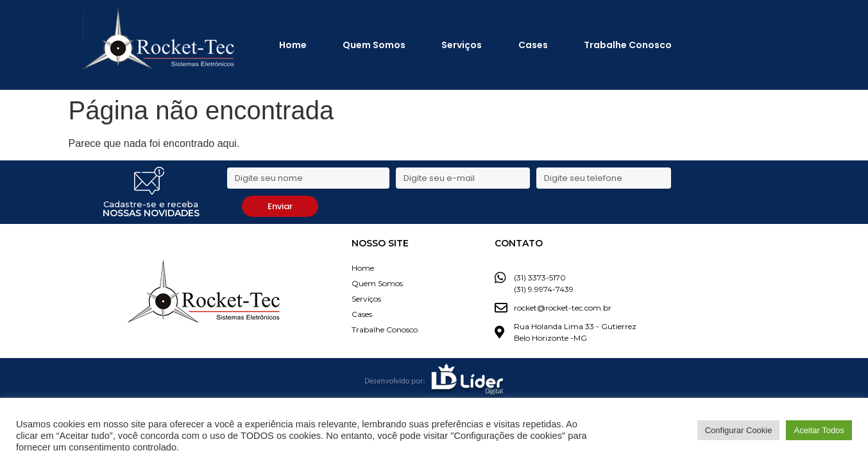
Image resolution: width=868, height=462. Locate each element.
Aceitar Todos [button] (819, 430)
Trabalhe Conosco (628, 45)
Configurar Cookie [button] (739, 430)
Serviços (462, 45)
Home (293, 45)
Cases (533, 45)
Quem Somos (374, 45)
